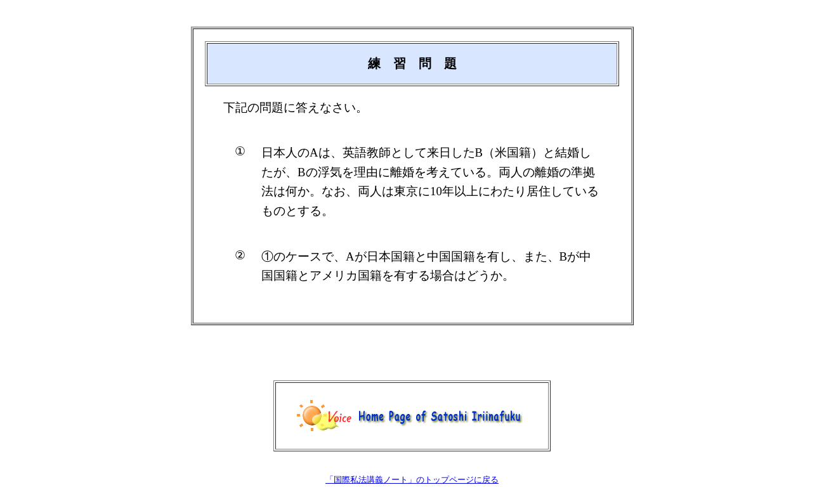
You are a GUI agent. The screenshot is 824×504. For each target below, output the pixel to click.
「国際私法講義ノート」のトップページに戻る (412, 480)
